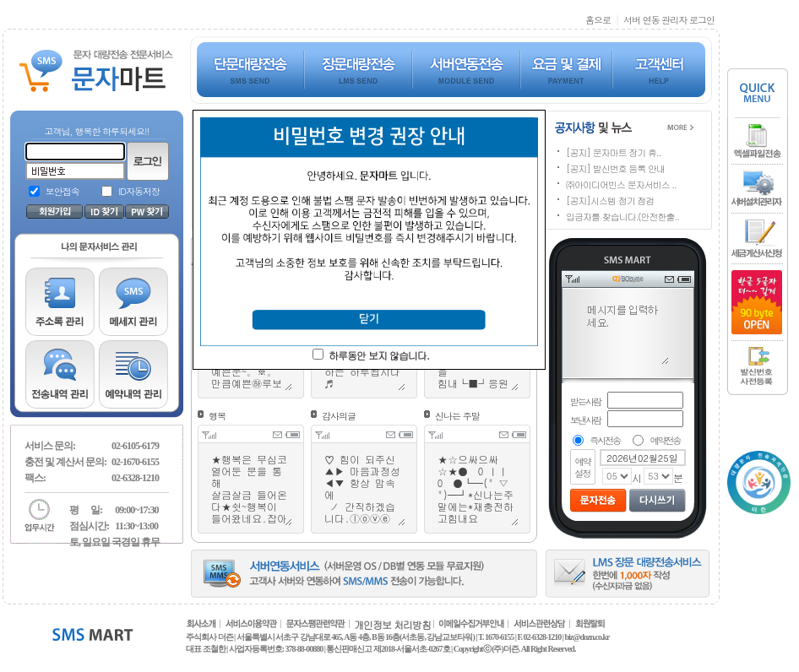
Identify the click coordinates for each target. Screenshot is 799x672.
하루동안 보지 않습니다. (379, 355)
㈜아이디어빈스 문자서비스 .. (621, 184)
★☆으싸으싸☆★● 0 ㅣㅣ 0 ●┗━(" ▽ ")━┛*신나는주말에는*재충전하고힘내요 (477, 489)
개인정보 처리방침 (392, 624)
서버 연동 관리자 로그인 (669, 20)
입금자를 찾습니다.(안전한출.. (622, 217)
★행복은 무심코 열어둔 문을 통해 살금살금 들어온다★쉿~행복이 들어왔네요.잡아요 (251, 489)
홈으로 (598, 20)
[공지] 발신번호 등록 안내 (615, 168)
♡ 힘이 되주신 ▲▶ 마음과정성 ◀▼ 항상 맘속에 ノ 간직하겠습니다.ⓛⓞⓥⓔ (364, 489)
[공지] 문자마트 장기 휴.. (613, 152)
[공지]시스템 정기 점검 (610, 201)
